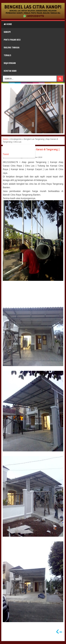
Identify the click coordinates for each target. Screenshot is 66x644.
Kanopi (7, 32)
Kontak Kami (10, 71)
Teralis (7, 55)
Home (8, 24)
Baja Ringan (10, 63)
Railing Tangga (12, 47)
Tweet (6, 154)
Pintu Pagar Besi (12, 40)
